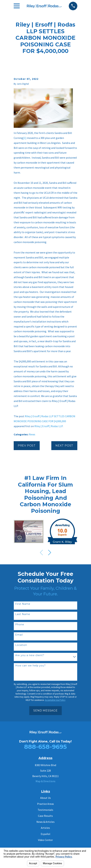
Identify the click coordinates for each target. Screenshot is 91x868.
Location (21, 645)
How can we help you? (31, 666)
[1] (25, 138)
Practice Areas (45, 804)
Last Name (23, 614)
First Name (23, 604)
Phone (20, 625)
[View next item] (50, 553)
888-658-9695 (45, 747)
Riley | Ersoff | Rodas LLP (48, 426)
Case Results (45, 816)
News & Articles (45, 822)
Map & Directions (45, 781)
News (32, 434)
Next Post (64, 446)
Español (45, 834)
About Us (45, 798)
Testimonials (45, 810)
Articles (45, 828)
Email (19, 635)
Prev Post (27, 446)
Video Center (45, 840)
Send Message (45, 711)
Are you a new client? (30, 655)
